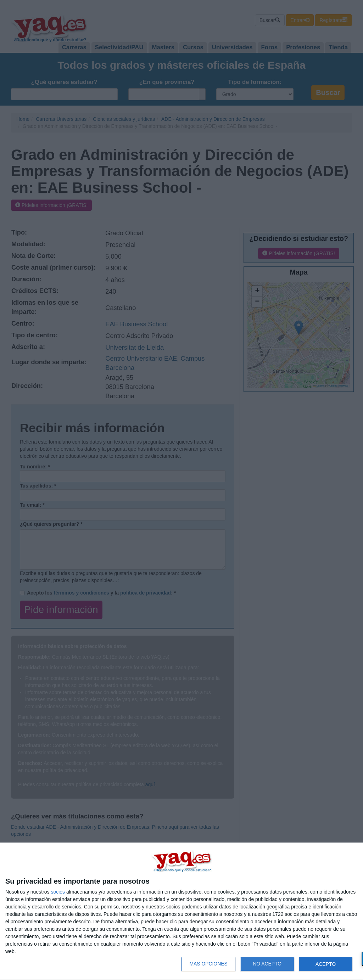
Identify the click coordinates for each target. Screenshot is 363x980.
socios (58, 892)
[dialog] (181, 911)
